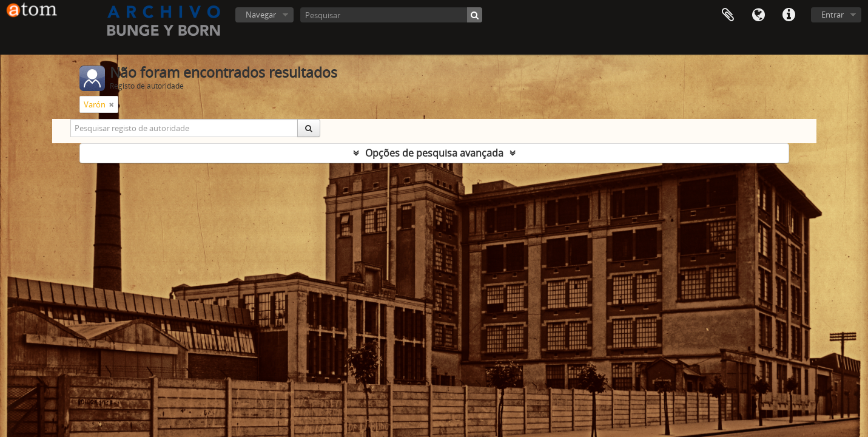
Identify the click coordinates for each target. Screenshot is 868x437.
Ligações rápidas (789, 15)
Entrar (833, 15)
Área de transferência (728, 15)
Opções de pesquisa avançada (434, 153)
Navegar (261, 15)
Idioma (758, 15)
